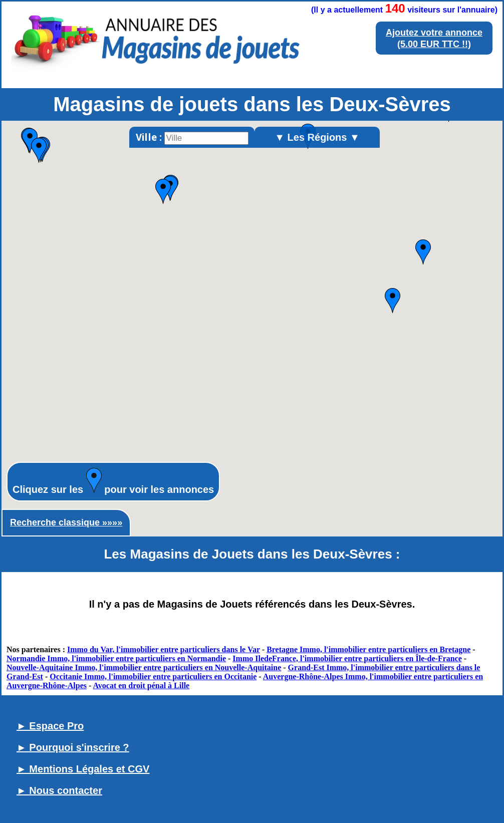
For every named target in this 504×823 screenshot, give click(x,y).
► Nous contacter (59, 790)
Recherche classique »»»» (66, 522)
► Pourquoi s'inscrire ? (73, 747)
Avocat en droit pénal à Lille (141, 685)
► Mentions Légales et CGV (83, 769)
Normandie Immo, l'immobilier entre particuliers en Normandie (116, 658)
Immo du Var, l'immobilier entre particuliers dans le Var (164, 649)
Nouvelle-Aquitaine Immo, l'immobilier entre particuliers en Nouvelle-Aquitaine (144, 667)
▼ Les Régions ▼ (317, 137)
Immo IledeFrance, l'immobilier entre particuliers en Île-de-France (347, 658)
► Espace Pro (50, 726)
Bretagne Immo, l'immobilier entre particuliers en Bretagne (368, 649)
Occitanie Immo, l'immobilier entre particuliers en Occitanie (153, 676)
